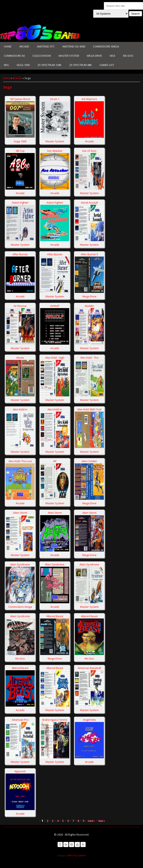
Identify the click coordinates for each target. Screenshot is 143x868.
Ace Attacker (55, 151)
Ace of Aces (89, 151)
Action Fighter (20, 203)
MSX (113, 56)
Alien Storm (20, 513)
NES (6, 65)
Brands (17, 78)
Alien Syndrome (20, 564)
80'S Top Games (77, 855)
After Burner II (89, 254)
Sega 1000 (23, 65)
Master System (69, 56)
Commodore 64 (14, 56)
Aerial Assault (89, 203)
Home (8, 46)
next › (91, 821)
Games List (107, 65)
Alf (55, 461)
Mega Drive (94, 56)
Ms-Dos (128, 56)
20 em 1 (55, 99)
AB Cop (20, 151)
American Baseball (89, 668)
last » (102, 821)
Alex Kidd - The (89, 358)
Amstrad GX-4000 (74, 46)
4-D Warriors (89, 99)
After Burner (20, 254)
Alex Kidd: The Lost (20, 461)
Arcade (24, 46)
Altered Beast (55, 616)
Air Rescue (20, 306)
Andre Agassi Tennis (55, 720)
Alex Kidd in (20, 409)
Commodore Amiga (106, 46)
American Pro (20, 720)
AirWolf (55, 306)
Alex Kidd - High (55, 358)
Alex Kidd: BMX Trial (89, 409)
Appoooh (20, 771)
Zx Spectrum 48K (81, 65)
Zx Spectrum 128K (49, 65)
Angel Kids (89, 720)
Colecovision (42, 56)
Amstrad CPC (46, 46)
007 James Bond (20, 99)
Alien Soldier (89, 461)
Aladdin (89, 306)
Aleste (20, 358)
